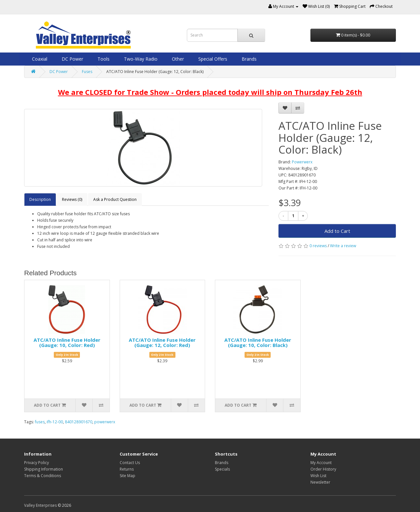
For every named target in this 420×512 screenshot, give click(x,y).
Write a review (343, 246)
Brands (248, 59)
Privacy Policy (37, 463)
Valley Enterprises (40, 505)
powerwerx (105, 422)
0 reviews (318, 246)
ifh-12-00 (55, 422)
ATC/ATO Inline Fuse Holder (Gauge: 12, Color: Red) (162, 343)
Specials (222, 469)
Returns (127, 469)
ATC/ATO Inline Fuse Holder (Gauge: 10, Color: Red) (67, 343)
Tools (103, 59)
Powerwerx (302, 162)
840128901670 (79, 422)
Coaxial (39, 59)
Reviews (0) (72, 199)
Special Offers (212, 59)
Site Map (127, 476)
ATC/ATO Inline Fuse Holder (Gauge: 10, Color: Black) (258, 343)
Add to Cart (337, 231)
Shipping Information (44, 469)
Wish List (318, 476)
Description (40, 199)
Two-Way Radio (140, 59)
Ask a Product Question (115, 199)
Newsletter (320, 482)
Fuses (87, 72)
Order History (323, 469)
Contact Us (130, 463)
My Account (321, 463)
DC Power (72, 59)
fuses (40, 422)
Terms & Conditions (43, 476)
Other (177, 59)
